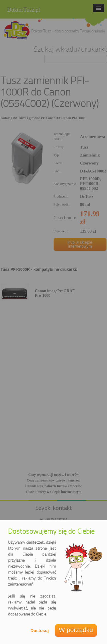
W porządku (76, 630)
